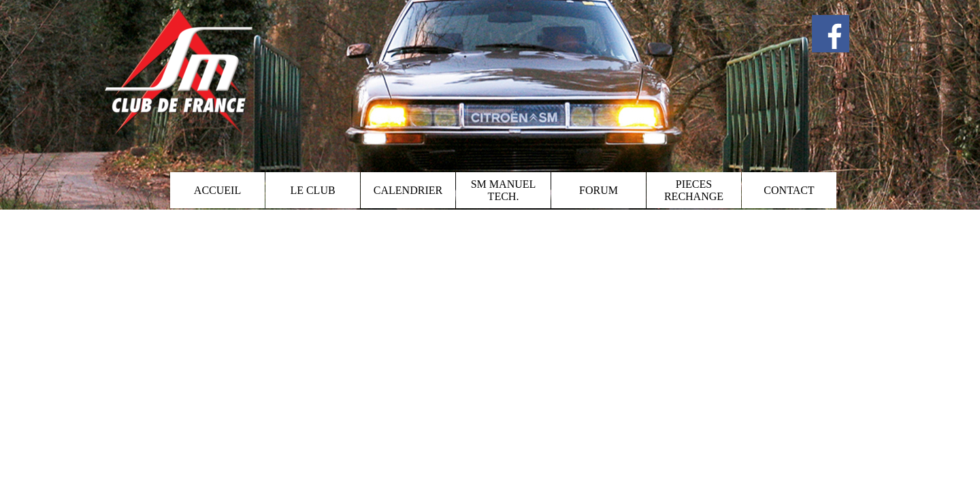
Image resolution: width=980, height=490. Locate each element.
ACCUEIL (217, 190)
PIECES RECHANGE (694, 190)
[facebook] (831, 34)
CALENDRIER (408, 190)
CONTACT (789, 190)
